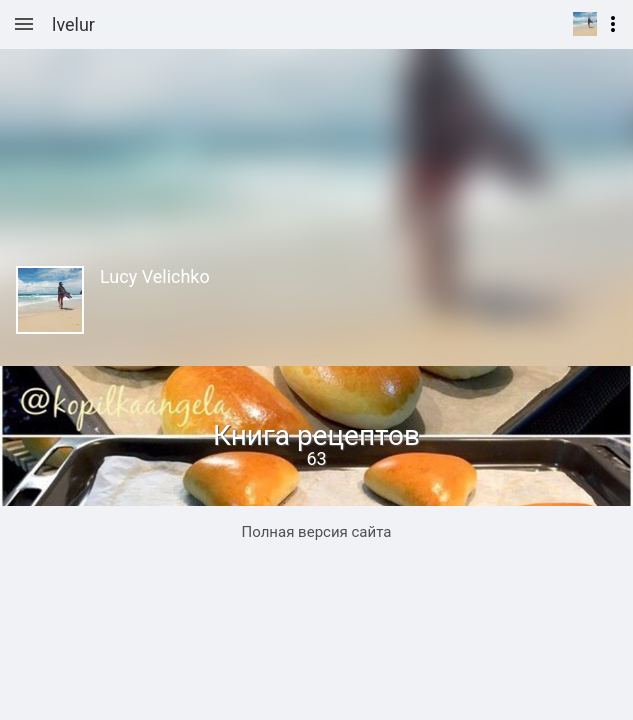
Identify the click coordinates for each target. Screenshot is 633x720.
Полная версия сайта (317, 532)
